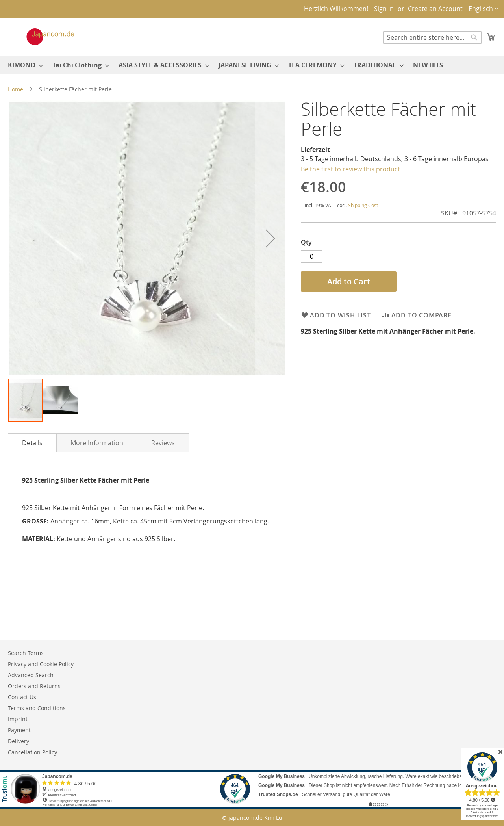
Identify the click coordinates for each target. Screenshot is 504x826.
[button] (484, 9)
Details (32, 443)
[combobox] (432, 37)
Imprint (18, 719)
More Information (97, 443)
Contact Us (22, 697)
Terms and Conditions (37, 708)
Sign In (384, 9)
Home (16, 89)
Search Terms (26, 653)
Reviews (163, 443)
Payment (19, 730)
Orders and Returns (34, 686)
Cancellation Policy (32, 752)
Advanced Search (31, 675)
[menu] (252, 65)
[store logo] (42, 37)
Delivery (19, 741)
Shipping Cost (363, 205)
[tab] (32, 443)
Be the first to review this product (350, 169)
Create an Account (435, 9)
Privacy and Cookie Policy (41, 664)
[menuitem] (23, 65)
